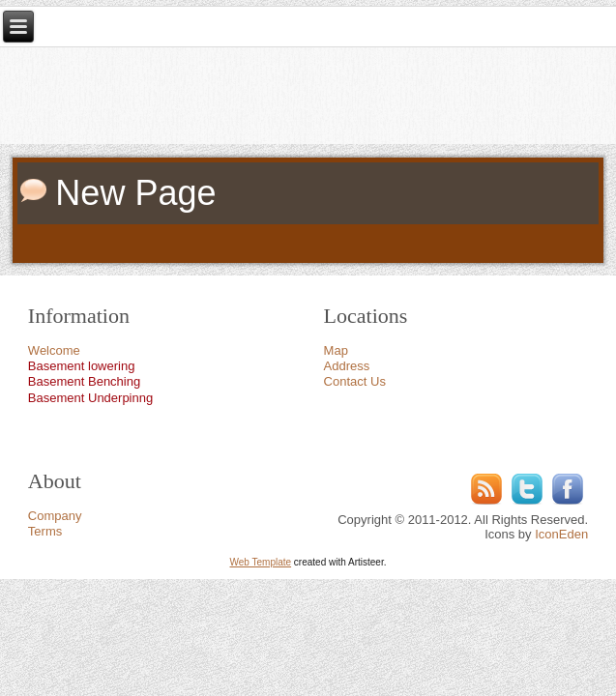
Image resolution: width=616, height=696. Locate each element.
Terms (45, 531)
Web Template (261, 562)
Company (55, 516)
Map (336, 350)
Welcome (54, 350)
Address (347, 366)
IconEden (561, 534)
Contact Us (355, 381)
